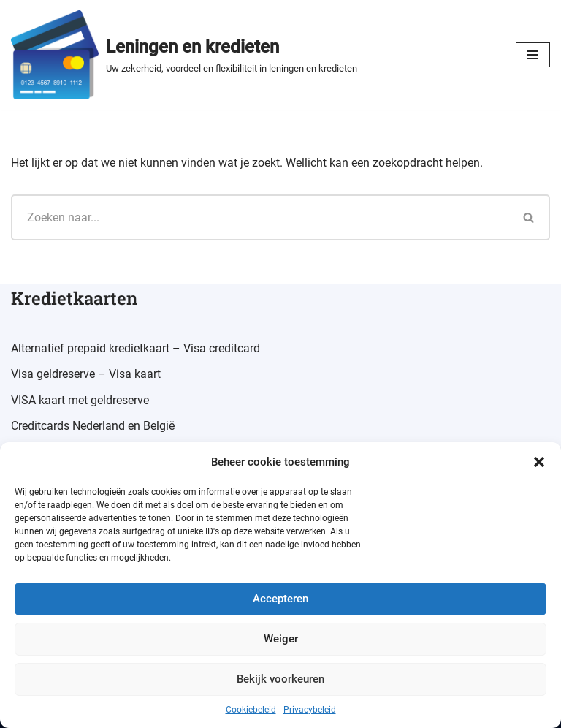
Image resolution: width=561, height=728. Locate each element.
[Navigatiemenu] (533, 55)
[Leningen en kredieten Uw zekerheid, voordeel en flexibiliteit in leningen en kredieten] (184, 55)
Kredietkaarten (74, 298)
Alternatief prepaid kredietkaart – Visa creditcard (136, 348)
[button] (539, 462)
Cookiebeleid (251, 710)
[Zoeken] (260, 217)
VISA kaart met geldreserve (80, 400)
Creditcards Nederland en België (93, 426)
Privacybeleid (310, 710)
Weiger (281, 639)
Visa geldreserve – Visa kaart (86, 374)
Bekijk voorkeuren (280, 679)
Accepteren (280, 599)
